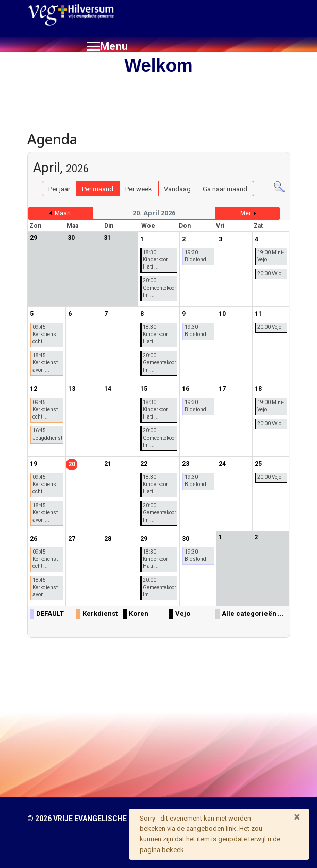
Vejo (183, 614)
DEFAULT (50, 614)
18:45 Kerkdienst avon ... (45, 363)
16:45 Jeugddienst (47, 434)
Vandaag (177, 189)
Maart (63, 213)
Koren (139, 614)
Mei (245, 213)
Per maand (98, 189)
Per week (139, 189)
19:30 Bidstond (195, 256)
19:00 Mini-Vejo (271, 256)
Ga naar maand (225, 189)
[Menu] (107, 46)
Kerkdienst (100, 614)
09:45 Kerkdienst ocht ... (45, 334)
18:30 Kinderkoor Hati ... (155, 260)
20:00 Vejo (269, 273)
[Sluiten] (297, 817)
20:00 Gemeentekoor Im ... (160, 288)
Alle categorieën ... (253, 614)
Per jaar (59, 189)
